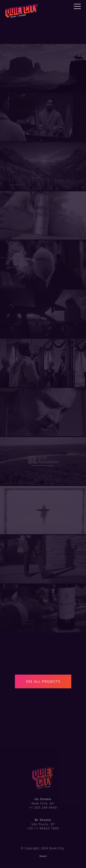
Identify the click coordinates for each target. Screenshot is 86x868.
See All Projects (43, 681)
